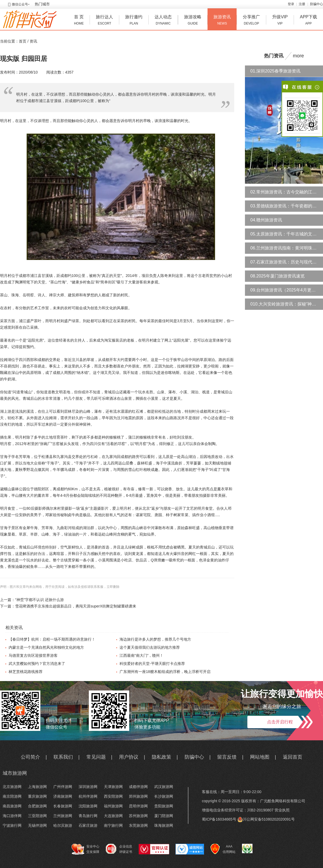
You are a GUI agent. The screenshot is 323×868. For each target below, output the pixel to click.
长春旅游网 (63, 806)
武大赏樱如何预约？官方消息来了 (37, 664)
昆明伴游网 (138, 806)
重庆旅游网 (37, 796)
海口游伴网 (12, 816)
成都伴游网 (138, 787)
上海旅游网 (37, 787)
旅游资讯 (222, 21)
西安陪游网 (113, 796)
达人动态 (163, 21)
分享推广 (251, 21)
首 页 (79, 21)
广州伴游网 (63, 787)
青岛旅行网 (88, 816)
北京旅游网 (12, 787)
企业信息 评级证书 (119, 849)
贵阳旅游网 (164, 806)
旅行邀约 (134, 21)
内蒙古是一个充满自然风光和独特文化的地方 (46, 647)
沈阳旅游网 (88, 806)
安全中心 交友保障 (85, 849)
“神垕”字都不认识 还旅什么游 (39, 600)
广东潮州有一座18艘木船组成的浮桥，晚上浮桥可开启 (165, 672)
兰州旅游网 (63, 816)
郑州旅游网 (138, 796)
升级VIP (280, 21)
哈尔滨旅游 (63, 825)
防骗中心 (317, 4)
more (298, 56)
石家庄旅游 (88, 825)
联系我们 (63, 757)
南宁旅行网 (113, 825)
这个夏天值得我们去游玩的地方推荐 (150, 647)
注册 (302, 4)
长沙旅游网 (164, 796)
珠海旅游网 (164, 825)
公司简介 (30, 757)
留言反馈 (227, 757)
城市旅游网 (15, 773)
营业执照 (282, 810)
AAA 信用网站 (223, 849)
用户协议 (129, 757)
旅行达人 (104, 21)
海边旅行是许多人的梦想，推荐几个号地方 (155, 639)
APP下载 (308, 21)
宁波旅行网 (12, 825)
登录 (291, 4)
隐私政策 (161, 757)
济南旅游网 (63, 796)
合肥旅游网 (37, 806)
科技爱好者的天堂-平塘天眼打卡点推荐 (152, 664)
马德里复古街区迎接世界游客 (33, 655)
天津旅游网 (113, 787)
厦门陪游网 (164, 816)
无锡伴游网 (37, 825)
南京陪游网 (12, 796)
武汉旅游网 (164, 787)
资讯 (33, 41)
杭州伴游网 (88, 796)
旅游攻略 (193, 21)
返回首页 (293, 757)
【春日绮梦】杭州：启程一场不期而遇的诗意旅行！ (52, 639)
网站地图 (260, 757)
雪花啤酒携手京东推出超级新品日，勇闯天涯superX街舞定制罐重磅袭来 (76, 606)
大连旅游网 (113, 816)
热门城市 (42, 4)
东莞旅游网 (138, 825)
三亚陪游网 (37, 816)
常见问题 (96, 757)
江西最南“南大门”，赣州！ (141, 655)
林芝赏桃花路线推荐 (26, 672)
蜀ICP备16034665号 (219, 819)
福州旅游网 (113, 806)
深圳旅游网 (88, 787)
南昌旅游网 (12, 806)
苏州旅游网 (138, 816)
